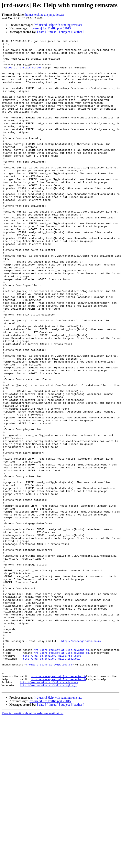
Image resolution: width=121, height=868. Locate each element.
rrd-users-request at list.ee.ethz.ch (61, 772)
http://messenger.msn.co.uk (81, 762)
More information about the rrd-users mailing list (33, 843)
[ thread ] (53, 32)
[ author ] (78, 32)
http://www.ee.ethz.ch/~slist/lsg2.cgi (51, 783)
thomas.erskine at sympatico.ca (44, 15)
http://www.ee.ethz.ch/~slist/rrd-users (52, 779)
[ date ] (42, 32)
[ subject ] (65, 32)
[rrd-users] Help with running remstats (58, 25)
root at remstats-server (24, 73)
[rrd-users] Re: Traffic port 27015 (50, 28)
